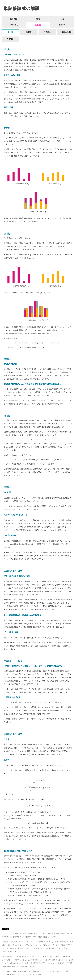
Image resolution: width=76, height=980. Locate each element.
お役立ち (62, 25)
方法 (38, 19)
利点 (62, 19)
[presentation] (4, 138)
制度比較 (38, 25)
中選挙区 (47, 32)
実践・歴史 (14, 25)
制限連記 (29, 32)
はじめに (14, 19)
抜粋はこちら (36, 862)
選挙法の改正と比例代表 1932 (49, 904)
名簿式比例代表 (66, 32)
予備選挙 (10, 39)
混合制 (10, 32)
